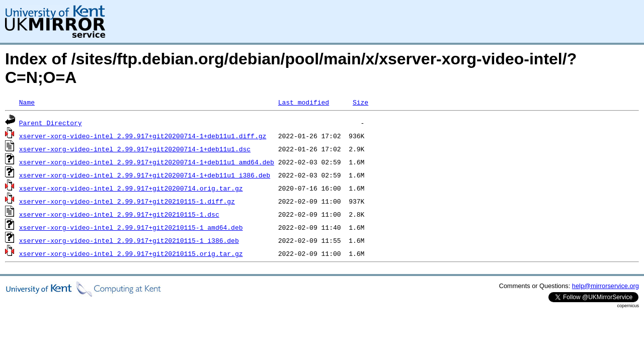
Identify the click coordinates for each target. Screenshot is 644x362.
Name (27, 102)
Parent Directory (51, 123)
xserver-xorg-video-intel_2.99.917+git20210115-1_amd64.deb (131, 227)
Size (360, 102)
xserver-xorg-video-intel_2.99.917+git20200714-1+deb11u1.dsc (135, 149)
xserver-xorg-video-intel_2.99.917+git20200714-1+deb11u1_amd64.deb (147, 162)
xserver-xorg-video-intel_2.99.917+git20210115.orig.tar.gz (131, 253)
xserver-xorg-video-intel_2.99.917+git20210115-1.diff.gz (127, 201)
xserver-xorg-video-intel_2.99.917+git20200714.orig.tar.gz (131, 188)
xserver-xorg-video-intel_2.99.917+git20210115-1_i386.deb (129, 240)
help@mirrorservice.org (606, 286)
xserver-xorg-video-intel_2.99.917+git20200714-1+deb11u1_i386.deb (145, 175)
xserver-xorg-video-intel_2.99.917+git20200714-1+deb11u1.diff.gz (143, 136)
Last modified (304, 102)
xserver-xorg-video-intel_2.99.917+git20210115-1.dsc (119, 214)
